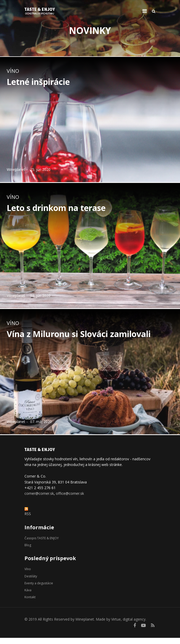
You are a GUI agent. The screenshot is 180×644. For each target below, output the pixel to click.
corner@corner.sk (39, 493)
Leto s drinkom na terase (56, 208)
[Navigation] (145, 11)
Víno (13, 71)
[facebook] (135, 625)
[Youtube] (143, 625)
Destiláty (31, 576)
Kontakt (30, 597)
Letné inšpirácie (38, 82)
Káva (28, 590)
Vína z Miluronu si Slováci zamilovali (79, 334)
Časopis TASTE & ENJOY (42, 538)
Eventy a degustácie (39, 583)
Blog (28, 545)
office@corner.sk (70, 493)
